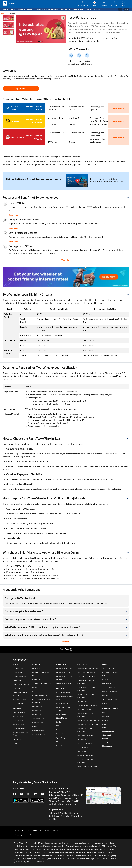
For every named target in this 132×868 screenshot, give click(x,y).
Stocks (58, 722)
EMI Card (60, 688)
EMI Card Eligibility (63, 692)
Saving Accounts (38, 730)
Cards (11, 9)
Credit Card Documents (65, 672)
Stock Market (41, 9)
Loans (5, 9)
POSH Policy (107, 703)
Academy (89, 9)
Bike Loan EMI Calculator (86, 676)
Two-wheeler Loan (20, 699)
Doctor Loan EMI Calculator (87, 766)
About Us (25, 830)
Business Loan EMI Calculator (88, 724)
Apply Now (21, 89)
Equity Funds (37, 706)
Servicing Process (109, 687)
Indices (59, 730)
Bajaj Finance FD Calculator (87, 705)
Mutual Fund (37, 679)
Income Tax (106, 716)
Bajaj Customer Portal (64, 714)
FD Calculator (82, 701)
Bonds (35, 726)
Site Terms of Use (108, 668)
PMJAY (16, 743)
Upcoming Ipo (61, 738)
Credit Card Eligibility (64, 668)
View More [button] (66, 260)
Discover (106, 712)
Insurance (20, 9)
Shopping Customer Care (24, 835)
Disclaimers (107, 683)
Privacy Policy (107, 679)
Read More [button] (14, 215)
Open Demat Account (64, 746)
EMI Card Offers (62, 703)
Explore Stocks (61, 734)
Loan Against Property (21, 684)
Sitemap (106, 742)
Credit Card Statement (64, 683)
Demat (35, 687)
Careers (47, 830)
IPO (58, 726)
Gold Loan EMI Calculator (87, 755)
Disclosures (107, 746)
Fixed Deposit (37, 668)
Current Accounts (39, 734)
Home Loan (17, 680)
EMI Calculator (83, 751)
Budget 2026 (107, 724)
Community (107, 735)
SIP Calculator (82, 739)
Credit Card (61, 664)
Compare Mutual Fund (40, 695)
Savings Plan (17, 739)
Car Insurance (18, 716)
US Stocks (36, 691)
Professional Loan (19, 676)
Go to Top (64, 649)
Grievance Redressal (110, 691)
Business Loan (18, 672)
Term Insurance (19, 724)
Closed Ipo (60, 742)
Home (3, 13)
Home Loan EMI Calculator (87, 672)
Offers (105, 739)
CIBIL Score (65, 9)
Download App (108, 731)
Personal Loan (18, 668)
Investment (30, 9)
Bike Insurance (18, 720)
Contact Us (36, 830)
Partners (57, 830)
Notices (105, 695)
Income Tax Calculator (85, 709)
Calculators (96, 9)
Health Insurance (19, 712)
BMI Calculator (83, 747)
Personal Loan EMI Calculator (88, 668)
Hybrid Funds (37, 714)
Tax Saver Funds (38, 718)
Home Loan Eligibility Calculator (89, 720)
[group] (66, 277)
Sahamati (106, 720)
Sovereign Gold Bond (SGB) (42, 683)
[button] (123, 4)
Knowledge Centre (77, 9)
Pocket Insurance (19, 728)
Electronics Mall (53, 9)
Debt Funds (36, 710)
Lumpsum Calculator (85, 743)
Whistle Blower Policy (110, 699)
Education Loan (19, 703)
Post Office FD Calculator (87, 735)
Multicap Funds (38, 722)
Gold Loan (17, 688)
